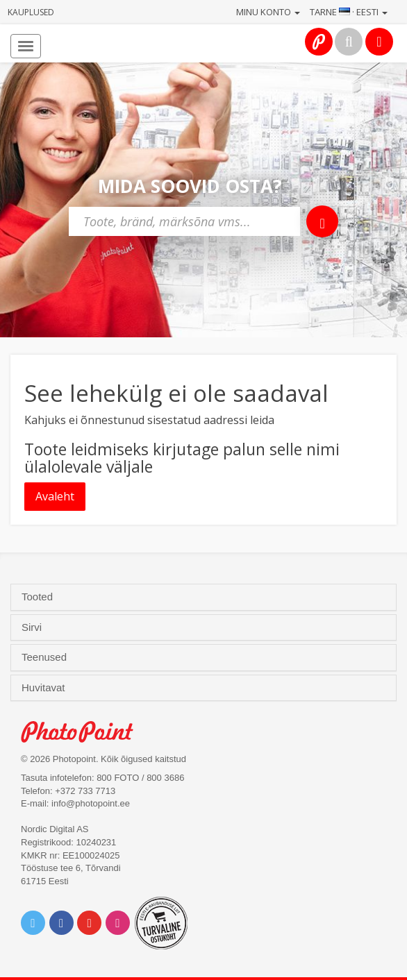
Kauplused (31, 12)
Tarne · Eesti (349, 12)
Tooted (39, 597)
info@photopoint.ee (91, 803)
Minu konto (268, 12)
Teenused (45, 657)
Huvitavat (45, 688)
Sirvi (33, 627)
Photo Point (84, 732)
